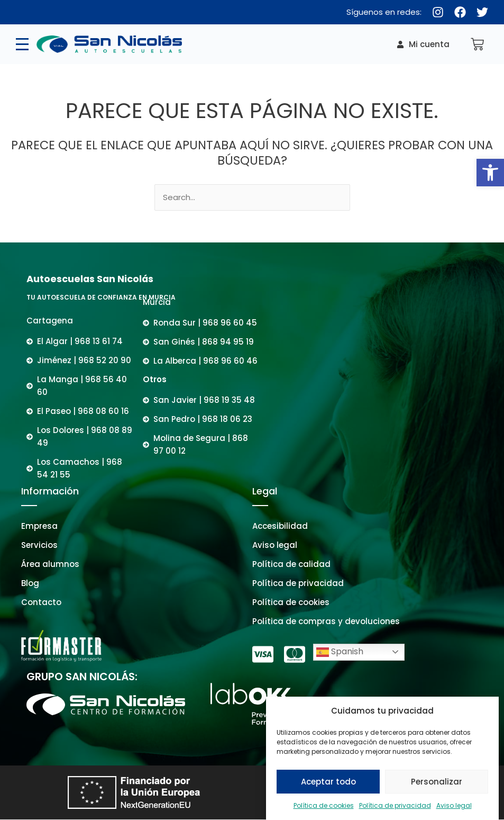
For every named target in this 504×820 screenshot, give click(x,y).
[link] (490, 173)
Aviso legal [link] (454, 812)
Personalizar (437, 788)
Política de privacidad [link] (395, 812)
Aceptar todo (328, 788)
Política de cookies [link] (324, 812)
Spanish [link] (340, 652)
